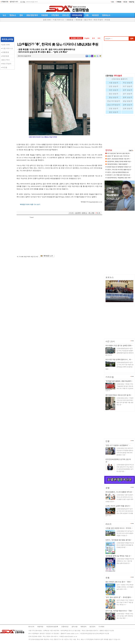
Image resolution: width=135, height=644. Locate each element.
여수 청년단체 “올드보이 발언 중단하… (119, 153)
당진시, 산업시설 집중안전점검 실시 (118, 172)
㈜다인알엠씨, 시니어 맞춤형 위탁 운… (119, 492)
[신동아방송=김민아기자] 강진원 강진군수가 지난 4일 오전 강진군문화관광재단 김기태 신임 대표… (125, 468)
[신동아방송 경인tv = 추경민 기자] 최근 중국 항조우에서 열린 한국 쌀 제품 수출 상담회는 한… (125, 401)
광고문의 (92, 627)
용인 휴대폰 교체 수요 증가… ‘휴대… (119, 582)
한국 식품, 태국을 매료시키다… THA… (119, 611)
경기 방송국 (128, 94)
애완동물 (79, 20)
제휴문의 (83, 627)
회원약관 (40, 627)
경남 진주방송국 (114, 105)
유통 (108, 578)
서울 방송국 (114, 83)
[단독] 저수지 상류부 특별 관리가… (118, 506)
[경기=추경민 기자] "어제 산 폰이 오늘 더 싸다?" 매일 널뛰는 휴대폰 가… (125, 602)
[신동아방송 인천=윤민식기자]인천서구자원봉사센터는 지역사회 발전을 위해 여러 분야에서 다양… (125, 451)
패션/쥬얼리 (98, 20)
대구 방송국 (128, 86)
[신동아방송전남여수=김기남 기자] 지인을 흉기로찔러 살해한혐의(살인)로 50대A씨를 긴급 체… (119, 352)
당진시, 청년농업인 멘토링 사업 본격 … (119, 159)
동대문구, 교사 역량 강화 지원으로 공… (119, 175)
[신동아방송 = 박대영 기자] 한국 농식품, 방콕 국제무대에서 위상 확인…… (125, 616)
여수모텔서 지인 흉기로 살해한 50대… (119, 345)
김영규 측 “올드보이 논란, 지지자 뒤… (119, 156)
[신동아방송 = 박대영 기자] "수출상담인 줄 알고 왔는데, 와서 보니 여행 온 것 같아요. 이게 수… (120, 387)
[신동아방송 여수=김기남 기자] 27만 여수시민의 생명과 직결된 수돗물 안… (125, 533)
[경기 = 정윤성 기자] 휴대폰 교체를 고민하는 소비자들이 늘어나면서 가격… (125, 587)
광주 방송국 (128, 90)
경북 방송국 (128, 105)
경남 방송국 (128, 101)
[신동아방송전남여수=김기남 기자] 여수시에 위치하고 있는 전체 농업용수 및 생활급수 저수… (119, 512)
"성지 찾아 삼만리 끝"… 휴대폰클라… (119, 597)
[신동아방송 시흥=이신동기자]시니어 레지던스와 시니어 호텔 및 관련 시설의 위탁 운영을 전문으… (119, 498)
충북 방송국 (128, 97)
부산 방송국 (128, 83)
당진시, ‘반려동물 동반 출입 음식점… (119, 540)
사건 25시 (110, 341)
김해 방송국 (128, 108)
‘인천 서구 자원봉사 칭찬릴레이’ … (118, 445)
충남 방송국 (114, 97)
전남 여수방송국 (114, 101)
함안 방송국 (114, 112)
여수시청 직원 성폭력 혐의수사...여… (119, 359)
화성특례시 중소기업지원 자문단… (118, 303)
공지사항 (74, 627)
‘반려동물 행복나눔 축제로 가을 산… (118, 556)
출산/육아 (88, 20)
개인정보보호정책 (52, 627)
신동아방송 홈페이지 (120, 79)
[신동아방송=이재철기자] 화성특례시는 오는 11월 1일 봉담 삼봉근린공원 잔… (125, 561)
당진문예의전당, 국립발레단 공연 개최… (119, 178)
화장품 (108, 20)
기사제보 (101, 627)
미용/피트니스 (59, 20)
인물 (108, 441)
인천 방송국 (114, 86)
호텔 (108, 488)
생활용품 (70, 20)
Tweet (32, 217)
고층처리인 (65, 627)
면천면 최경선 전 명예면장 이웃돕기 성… (120, 167)
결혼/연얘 (47, 20)
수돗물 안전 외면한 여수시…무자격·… (119, 528)
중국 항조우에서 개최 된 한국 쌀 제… (119, 395)
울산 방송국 (114, 94)
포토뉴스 (110, 277)
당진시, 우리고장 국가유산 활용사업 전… (120, 169)
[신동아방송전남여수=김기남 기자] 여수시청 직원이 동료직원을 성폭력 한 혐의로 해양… (119, 366)
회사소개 (31, 627)
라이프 (109, 524)
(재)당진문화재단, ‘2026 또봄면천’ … (118, 164)
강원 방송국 (114, 108)
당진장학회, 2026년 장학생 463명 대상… (119, 161)
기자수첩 (110, 377)
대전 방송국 (114, 90)
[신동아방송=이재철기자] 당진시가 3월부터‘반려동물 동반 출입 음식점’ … (125, 545)
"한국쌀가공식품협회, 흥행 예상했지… (119, 381)
